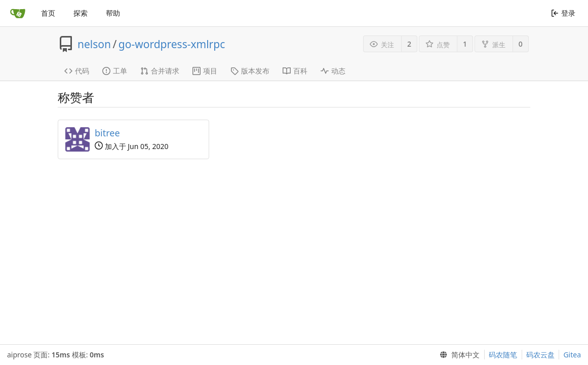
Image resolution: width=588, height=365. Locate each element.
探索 (81, 13)
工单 (115, 71)
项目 (205, 71)
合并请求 (160, 71)
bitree (107, 133)
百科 (295, 71)
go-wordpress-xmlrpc (172, 44)
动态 (333, 71)
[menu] (458, 355)
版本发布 (250, 71)
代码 (77, 71)
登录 (563, 13)
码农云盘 (540, 355)
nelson (94, 44)
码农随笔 (503, 355)
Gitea (572, 355)
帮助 (113, 13)
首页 (48, 13)
